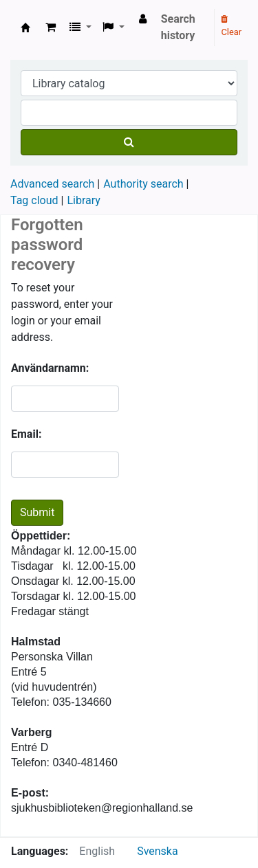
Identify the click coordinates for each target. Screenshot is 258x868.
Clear (231, 26)
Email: (26, 434)
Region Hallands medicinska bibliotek (25, 27)
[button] (51, 27)
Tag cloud (34, 200)
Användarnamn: (50, 368)
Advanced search (52, 184)
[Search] (129, 142)
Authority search (143, 184)
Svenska (158, 851)
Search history (178, 27)
